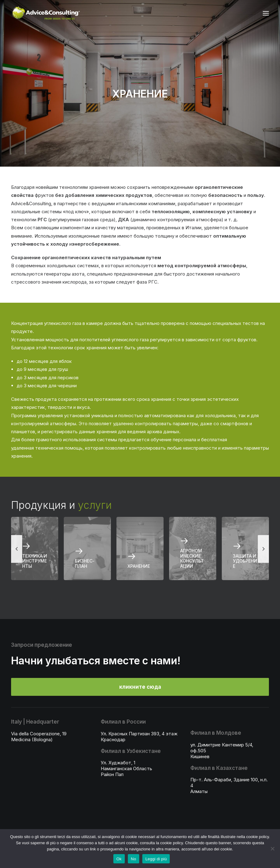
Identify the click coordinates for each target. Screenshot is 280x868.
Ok (119, 859)
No (134, 859)
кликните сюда (140, 687)
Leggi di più (156, 859)
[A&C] (46, 13)
